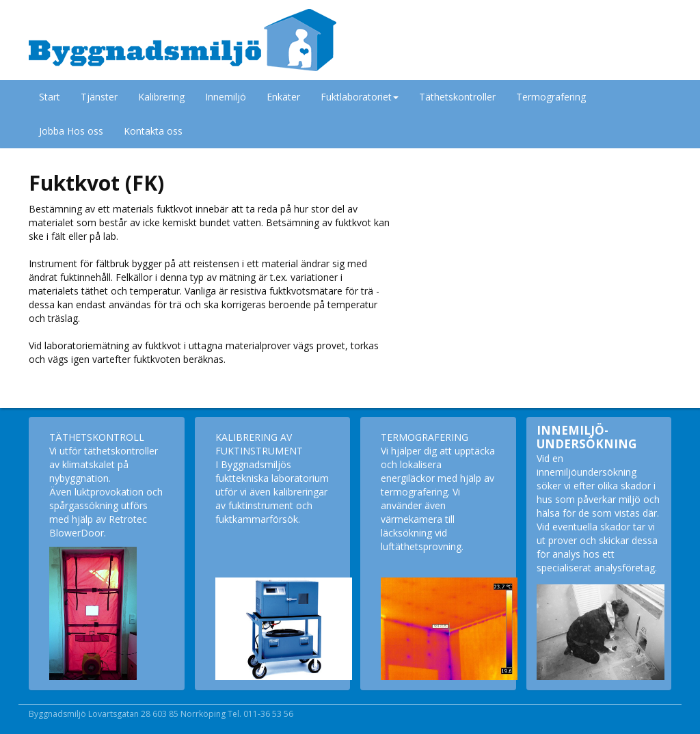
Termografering (551, 97)
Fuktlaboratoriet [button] (360, 97)
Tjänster (99, 97)
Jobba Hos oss (71, 131)
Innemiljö (226, 97)
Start (50, 97)
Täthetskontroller (457, 97)
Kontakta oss (153, 131)
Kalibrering (161, 97)
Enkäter (283, 97)
